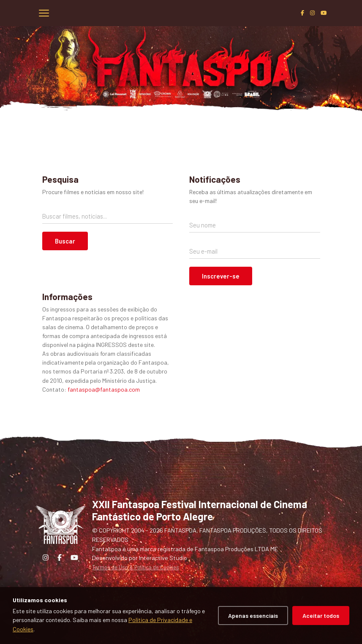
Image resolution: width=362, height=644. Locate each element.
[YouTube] (324, 13)
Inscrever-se (221, 276)
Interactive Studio (163, 558)
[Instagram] (312, 13)
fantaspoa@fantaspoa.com (104, 389)
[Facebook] (302, 13)
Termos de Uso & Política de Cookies (136, 567)
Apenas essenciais (253, 616)
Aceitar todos (321, 616)
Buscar (65, 241)
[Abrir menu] (44, 13)
